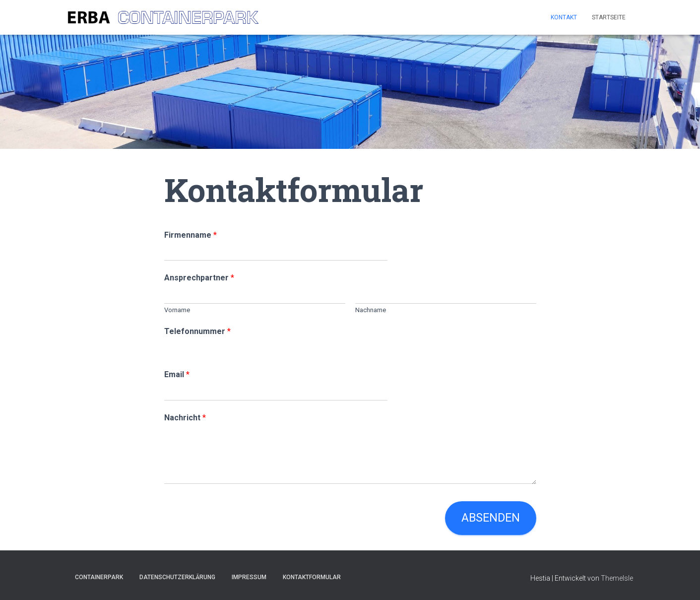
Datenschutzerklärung (177, 577)
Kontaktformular (312, 577)
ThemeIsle (617, 578)
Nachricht (185, 418)
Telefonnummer (197, 331)
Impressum (249, 577)
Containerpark (99, 577)
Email (177, 374)
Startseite (609, 17)
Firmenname (191, 235)
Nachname (371, 310)
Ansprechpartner (199, 278)
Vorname (177, 310)
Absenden (491, 518)
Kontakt (564, 17)
